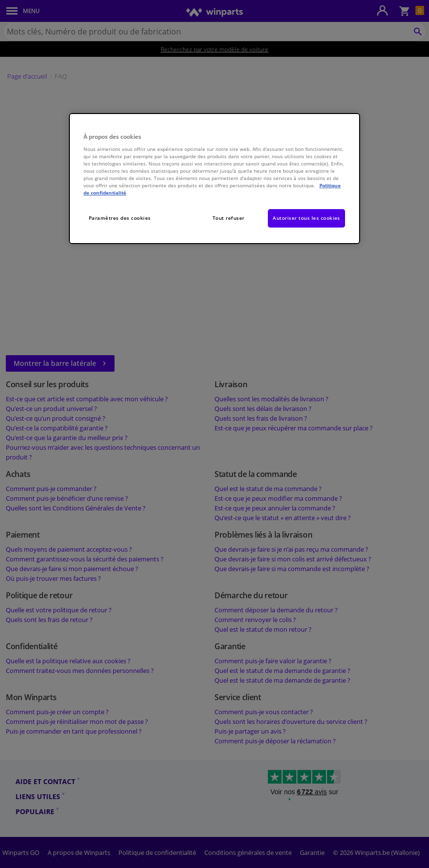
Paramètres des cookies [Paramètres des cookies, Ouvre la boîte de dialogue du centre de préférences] (120, 218)
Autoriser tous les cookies (306, 218)
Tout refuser (229, 218)
